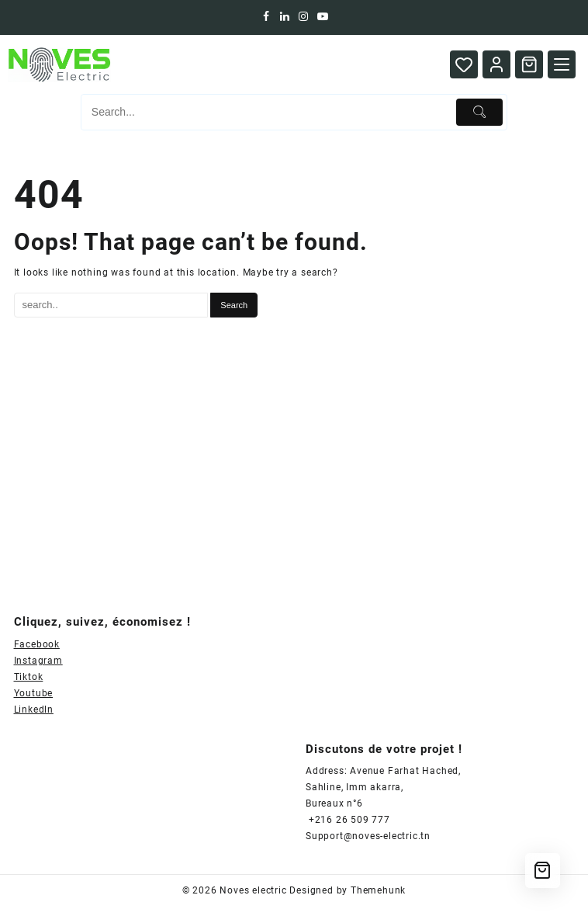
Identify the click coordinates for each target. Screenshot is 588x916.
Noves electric (253, 890)
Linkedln (34, 710)
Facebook (37, 644)
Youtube (34, 693)
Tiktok (29, 677)
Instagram (38, 661)
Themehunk (378, 890)
